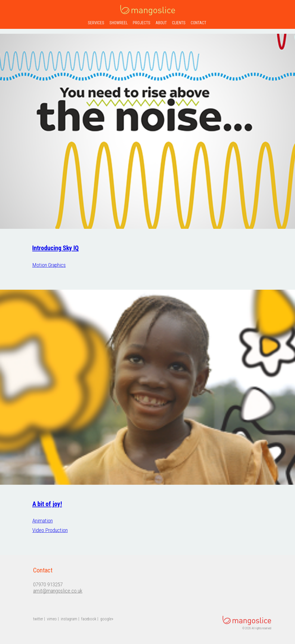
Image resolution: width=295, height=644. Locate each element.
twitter (38, 619)
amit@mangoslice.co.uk (58, 591)
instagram (69, 619)
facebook (89, 619)
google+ (107, 619)
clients (179, 23)
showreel (119, 23)
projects (142, 23)
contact (198, 23)
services (96, 23)
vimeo (52, 619)
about (161, 23)
